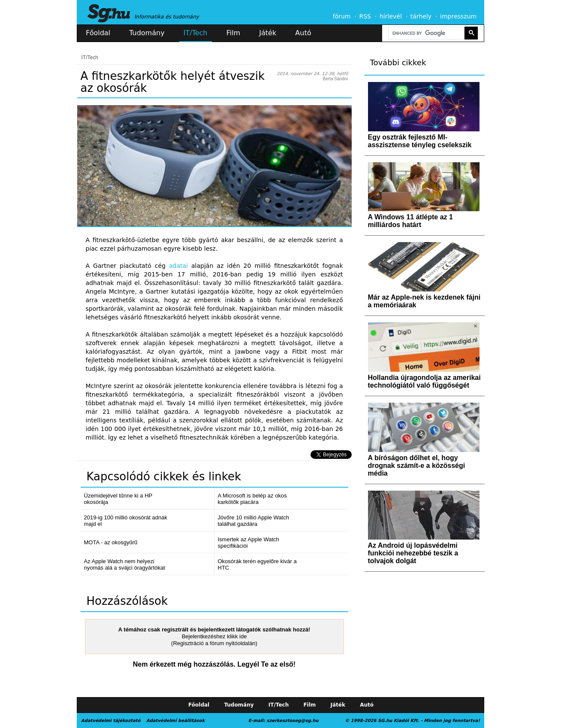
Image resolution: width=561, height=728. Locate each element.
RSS (365, 16)
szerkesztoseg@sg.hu (293, 720)
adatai (178, 266)
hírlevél (391, 16)
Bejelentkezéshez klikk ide (214, 636)
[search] (425, 33)
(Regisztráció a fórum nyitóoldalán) (214, 643)
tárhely (421, 16)
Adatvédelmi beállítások (175, 720)
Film (234, 33)
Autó (303, 33)
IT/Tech (196, 33)
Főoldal (98, 33)
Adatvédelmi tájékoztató (111, 720)
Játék (268, 33)
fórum (342, 16)
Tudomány (147, 33)
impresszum (458, 16)
